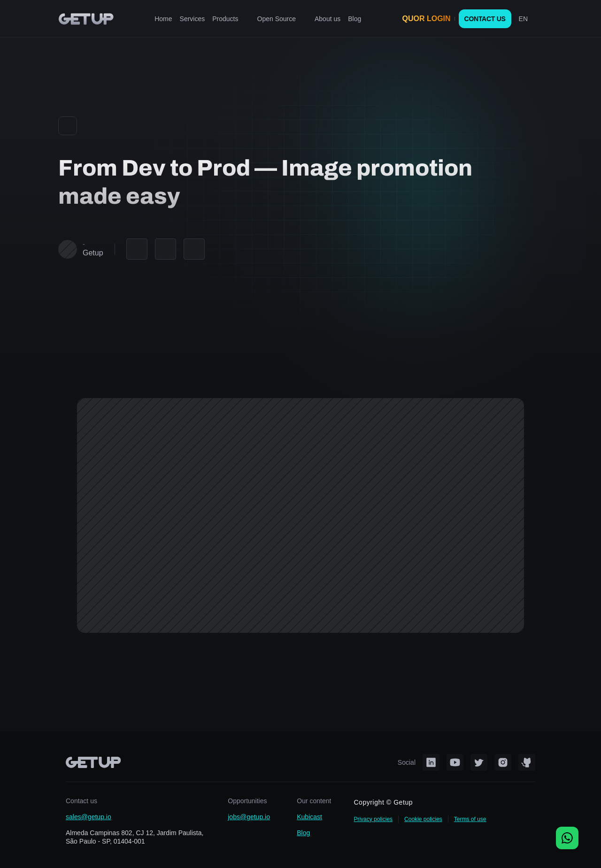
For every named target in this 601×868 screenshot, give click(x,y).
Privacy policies (373, 819)
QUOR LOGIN (427, 19)
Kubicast (309, 817)
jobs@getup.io (249, 817)
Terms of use (470, 819)
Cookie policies (423, 819)
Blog (303, 833)
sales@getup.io (89, 817)
